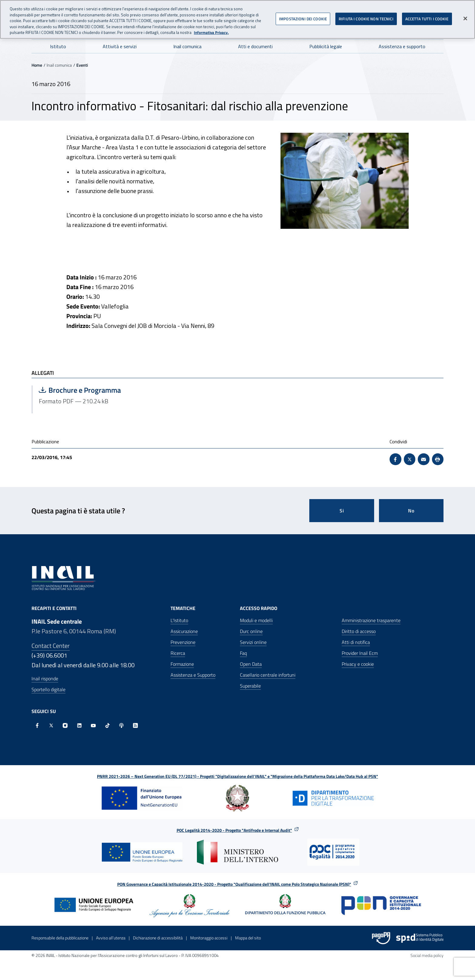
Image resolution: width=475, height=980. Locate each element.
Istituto (58, 46)
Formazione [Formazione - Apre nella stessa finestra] (182, 664)
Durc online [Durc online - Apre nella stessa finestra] (251, 631)
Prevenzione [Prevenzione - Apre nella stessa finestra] (183, 642)
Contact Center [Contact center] (51, 646)
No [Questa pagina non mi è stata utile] (411, 511)
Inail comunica (187, 46)
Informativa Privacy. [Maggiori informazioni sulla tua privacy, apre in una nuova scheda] (211, 32)
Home (37, 65)
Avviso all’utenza (111, 938)
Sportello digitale (48, 689)
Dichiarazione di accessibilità (158, 938)
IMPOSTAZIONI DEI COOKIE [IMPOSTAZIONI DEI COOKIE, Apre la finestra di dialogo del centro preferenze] (303, 18)
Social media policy (427, 955)
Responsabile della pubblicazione (60, 938)
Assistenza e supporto (402, 46)
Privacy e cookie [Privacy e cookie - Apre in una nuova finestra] (358, 664)
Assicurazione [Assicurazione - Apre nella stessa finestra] (184, 631)
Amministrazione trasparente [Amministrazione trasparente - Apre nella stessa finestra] (371, 620)
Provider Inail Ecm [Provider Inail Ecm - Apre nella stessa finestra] (360, 653)
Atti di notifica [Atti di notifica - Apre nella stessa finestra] (356, 642)
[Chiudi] (465, 18)
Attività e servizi (120, 46)
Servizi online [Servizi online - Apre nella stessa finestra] (253, 642)
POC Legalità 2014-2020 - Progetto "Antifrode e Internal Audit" (234, 830)
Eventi (82, 65)
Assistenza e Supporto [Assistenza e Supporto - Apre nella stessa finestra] (193, 675)
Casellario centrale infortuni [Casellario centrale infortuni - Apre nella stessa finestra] (268, 675)
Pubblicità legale (326, 46)
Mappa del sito (248, 938)
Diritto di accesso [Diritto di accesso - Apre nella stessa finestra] (359, 631)
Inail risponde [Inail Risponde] (45, 678)
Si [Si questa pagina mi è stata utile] (342, 511)
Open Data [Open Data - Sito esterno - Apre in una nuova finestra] (251, 664)
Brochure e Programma (100, 390)
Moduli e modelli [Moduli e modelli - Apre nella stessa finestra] (256, 620)
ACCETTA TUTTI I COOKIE (427, 18)
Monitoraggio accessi (209, 938)
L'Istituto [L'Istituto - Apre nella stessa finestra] (179, 620)
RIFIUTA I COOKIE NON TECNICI (366, 18)
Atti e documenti (255, 46)
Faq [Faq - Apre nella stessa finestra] (243, 653)
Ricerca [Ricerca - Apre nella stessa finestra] (178, 653)
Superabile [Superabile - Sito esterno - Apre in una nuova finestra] (250, 686)
